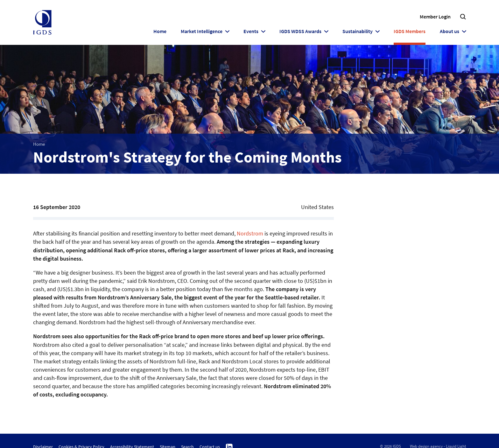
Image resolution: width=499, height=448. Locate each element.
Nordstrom (250, 233)
